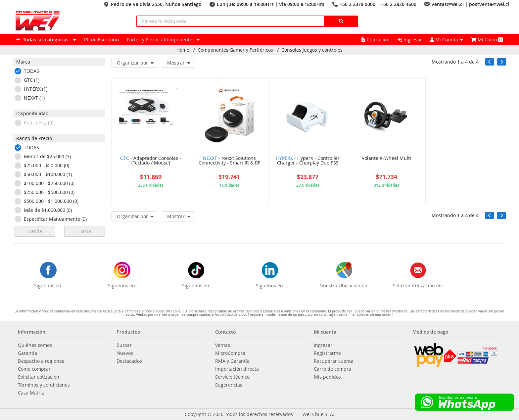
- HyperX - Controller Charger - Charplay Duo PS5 (308, 161)
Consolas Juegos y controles (312, 50)
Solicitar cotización (39, 377)
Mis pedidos (327, 377)
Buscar (124, 345)
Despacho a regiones (41, 361)
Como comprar (34, 369)
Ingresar (410, 40)
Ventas (223, 345)
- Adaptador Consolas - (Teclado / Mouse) (151, 161)
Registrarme (327, 353)
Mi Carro (487, 40)
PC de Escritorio (101, 40)
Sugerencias (229, 385)
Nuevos (125, 353)
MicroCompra (230, 353)
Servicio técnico (232, 377)
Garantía (27, 353)
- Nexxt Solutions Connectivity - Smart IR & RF (229, 161)
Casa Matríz (31, 393)
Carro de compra (332, 369)
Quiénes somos (35, 345)
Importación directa (237, 369)
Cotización (376, 40)
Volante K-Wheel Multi (386, 159)
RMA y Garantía (232, 361)
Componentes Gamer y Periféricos (235, 50)
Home (183, 50)
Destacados (129, 361)
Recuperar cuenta (334, 361)
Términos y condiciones (44, 385)
